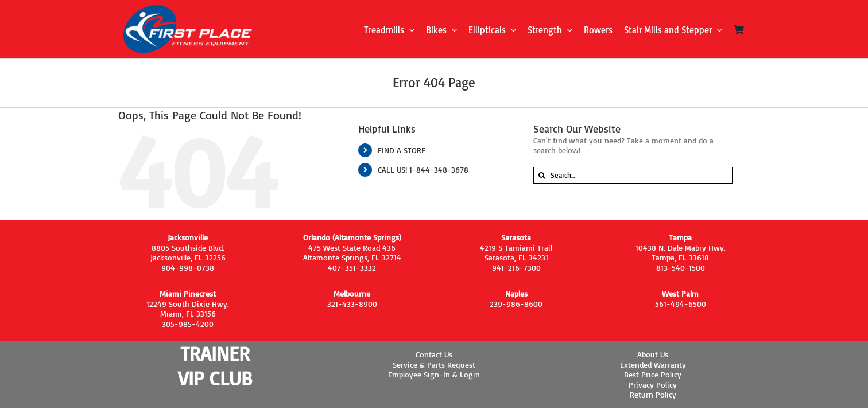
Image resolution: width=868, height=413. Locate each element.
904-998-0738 (188, 268)
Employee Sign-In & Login (434, 374)
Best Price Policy (653, 374)
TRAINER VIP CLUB (215, 366)
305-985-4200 (188, 324)
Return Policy (653, 394)
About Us (653, 354)
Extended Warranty (653, 365)
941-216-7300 (516, 268)
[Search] (542, 175)
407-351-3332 (352, 268)
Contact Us (434, 354)
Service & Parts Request (434, 365)
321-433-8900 (352, 304)
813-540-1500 (681, 268)
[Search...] (633, 175)
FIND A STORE (402, 150)
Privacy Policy (653, 385)
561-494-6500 (681, 304)
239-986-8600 (516, 304)
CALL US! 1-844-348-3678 (423, 170)
